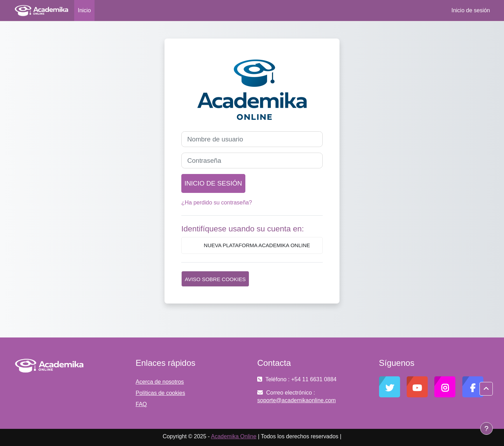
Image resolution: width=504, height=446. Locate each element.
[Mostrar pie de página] (486, 428)
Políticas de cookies (160, 393)
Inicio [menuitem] (84, 10)
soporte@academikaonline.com (296, 400)
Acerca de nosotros (160, 382)
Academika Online (234, 436)
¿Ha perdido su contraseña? (217, 203)
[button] (486, 389)
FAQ (141, 404)
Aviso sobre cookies (215, 279)
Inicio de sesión (471, 10)
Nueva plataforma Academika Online (252, 246)
